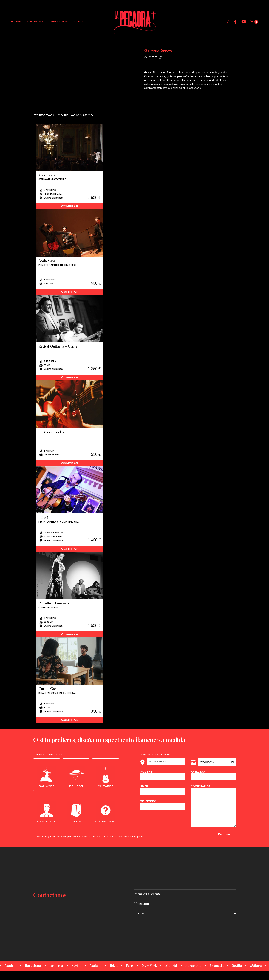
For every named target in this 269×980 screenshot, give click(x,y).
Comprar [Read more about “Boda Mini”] (70, 292)
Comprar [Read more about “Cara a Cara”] (70, 720)
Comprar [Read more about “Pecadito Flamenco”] (70, 634)
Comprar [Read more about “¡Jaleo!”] (70, 549)
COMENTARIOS (213, 806)
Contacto (83, 22)
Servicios (59, 22)
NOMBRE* (163, 775)
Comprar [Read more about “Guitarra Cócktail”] (70, 463)
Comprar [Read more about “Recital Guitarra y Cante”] (70, 377)
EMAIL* (163, 790)
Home (16, 22)
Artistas (35, 22)
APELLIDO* (213, 775)
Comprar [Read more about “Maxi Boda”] (70, 206)
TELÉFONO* (163, 805)
